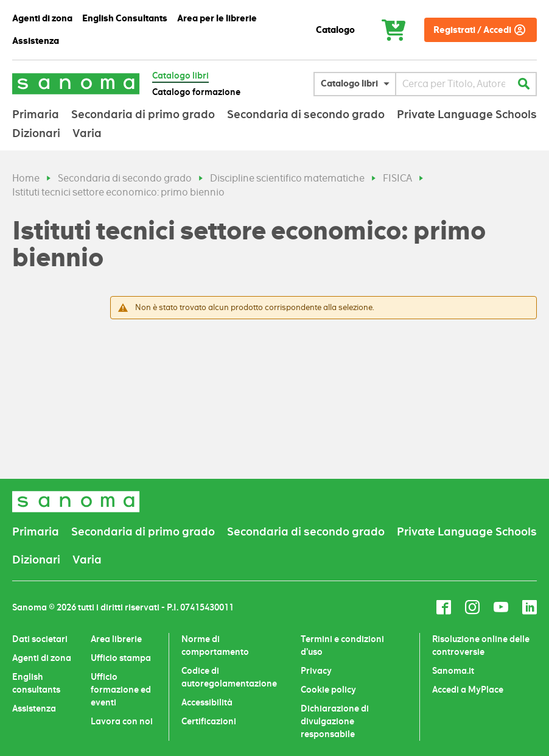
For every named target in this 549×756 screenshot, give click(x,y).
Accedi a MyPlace (468, 690)
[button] (358, 84)
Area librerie (116, 639)
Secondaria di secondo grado (125, 178)
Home (26, 178)
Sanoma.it (453, 671)
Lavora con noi (122, 721)
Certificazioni (209, 721)
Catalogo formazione (196, 92)
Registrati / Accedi (472, 30)
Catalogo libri (180, 76)
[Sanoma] (76, 84)
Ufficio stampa (121, 658)
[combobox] (454, 84)
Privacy (316, 671)
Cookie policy (328, 690)
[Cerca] (523, 84)
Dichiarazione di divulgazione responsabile (335, 721)
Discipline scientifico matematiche (287, 178)
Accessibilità (207, 702)
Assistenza (34, 708)
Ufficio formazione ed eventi (121, 690)
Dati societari (40, 639)
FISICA (397, 178)
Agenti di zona (42, 658)
